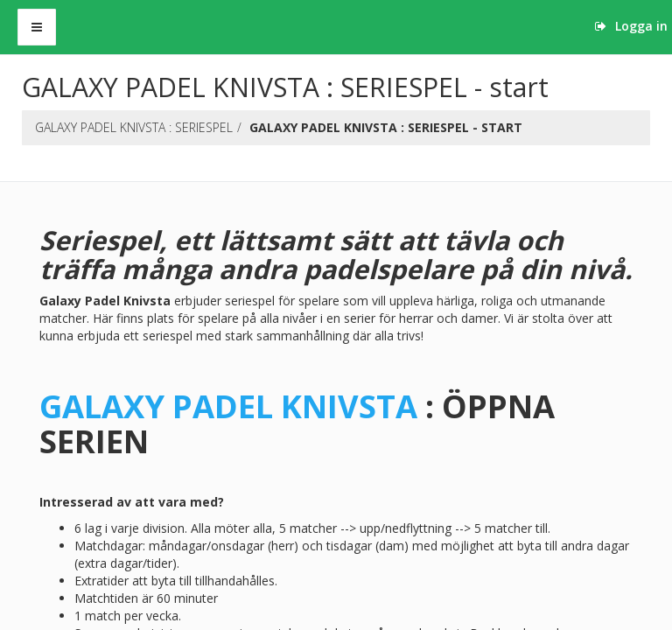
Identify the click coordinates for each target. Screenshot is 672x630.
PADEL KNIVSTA (291, 406)
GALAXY (102, 406)
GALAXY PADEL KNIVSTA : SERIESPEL (134, 127)
